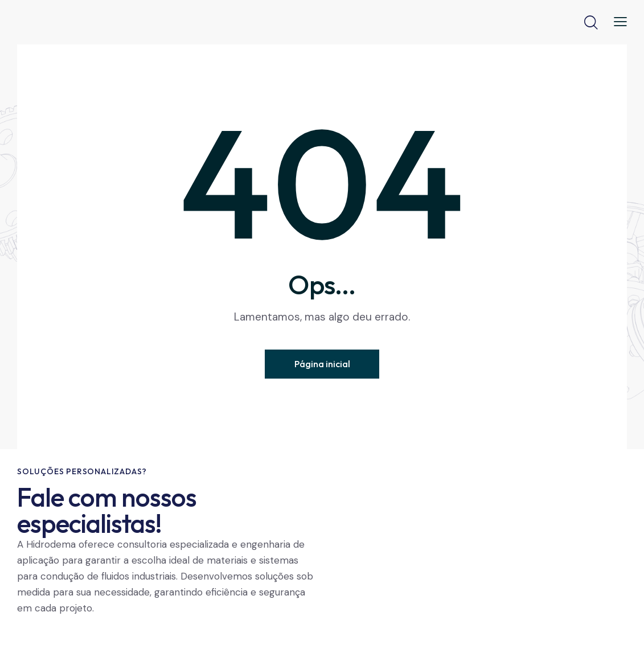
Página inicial (322, 364)
